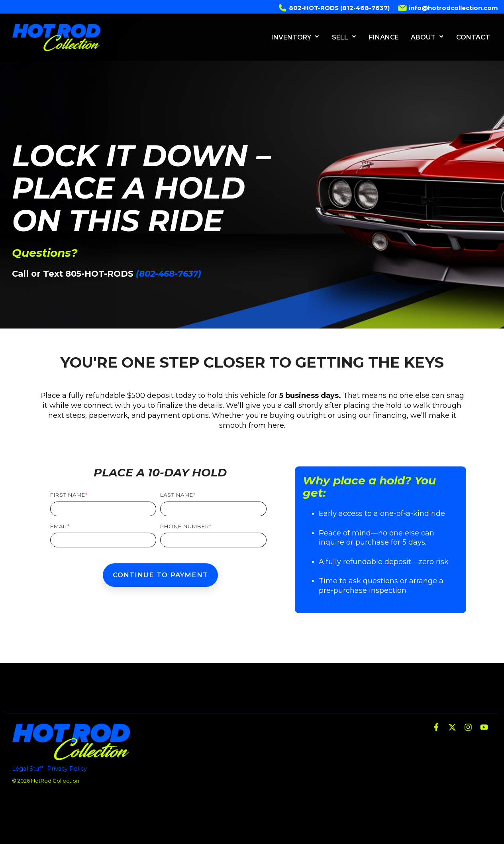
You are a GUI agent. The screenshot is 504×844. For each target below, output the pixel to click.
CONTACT (473, 37)
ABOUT (428, 37)
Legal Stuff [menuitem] (27, 769)
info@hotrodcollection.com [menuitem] (448, 7)
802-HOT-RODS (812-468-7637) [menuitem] (334, 7)
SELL (344, 37)
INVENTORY (296, 37)
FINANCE (384, 37)
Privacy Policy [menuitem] (67, 769)
